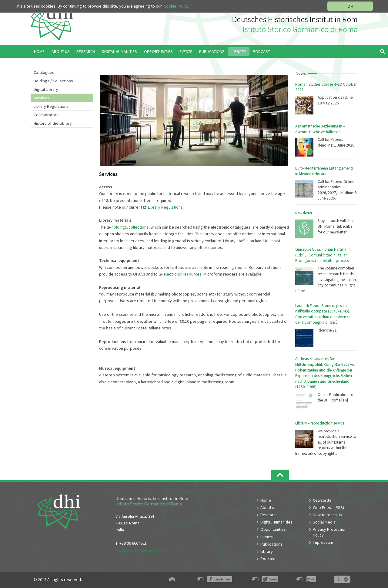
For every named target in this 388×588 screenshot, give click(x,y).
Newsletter (304, 213)
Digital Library (46, 89)
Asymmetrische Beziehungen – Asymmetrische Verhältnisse (320, 129)
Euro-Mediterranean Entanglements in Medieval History (324, 171)
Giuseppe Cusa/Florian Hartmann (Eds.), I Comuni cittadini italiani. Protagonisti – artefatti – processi (323, 255)
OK (350, 6)
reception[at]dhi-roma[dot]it (141, 550)
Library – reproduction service (320, 423)
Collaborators (46, 115)
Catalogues (44, 72)
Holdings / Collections (53, 81)
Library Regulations (51, 106)
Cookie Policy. (176, 6)
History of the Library (53, 123)
